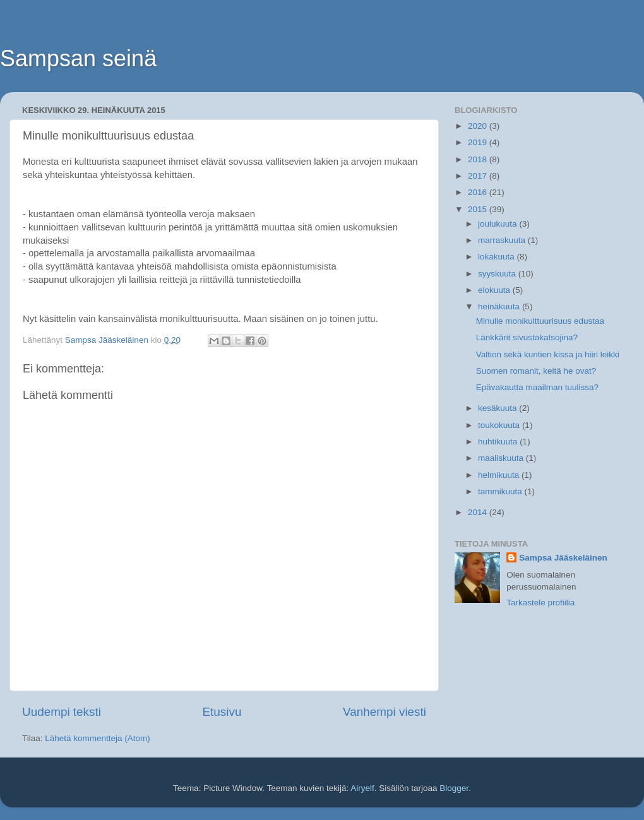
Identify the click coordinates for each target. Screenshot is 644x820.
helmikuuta (500, 475)
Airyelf (362, 788)
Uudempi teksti (62, 712)
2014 (479, 512)
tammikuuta (501, 491)
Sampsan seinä (78, 58)
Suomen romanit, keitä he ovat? (536, 371)
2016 (479, 192)
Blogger (454, 788)
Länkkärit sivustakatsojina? (527, 337)
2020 (479, 126)
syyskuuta (498, 274)
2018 (479, 159)
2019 (479, 142)
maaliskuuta (502, 458)
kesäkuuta (498, 408)
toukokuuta (500, 425)
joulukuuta (498, 224)
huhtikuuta (499, 442)
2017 (479, 176)
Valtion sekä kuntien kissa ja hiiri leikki (548, 354)
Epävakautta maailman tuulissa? (537, 387)
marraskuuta (503, 240)
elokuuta (495, 290)
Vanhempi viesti (385, 712)
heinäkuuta (500, 306)
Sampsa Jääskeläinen (563, 558)
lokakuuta (498, 257)
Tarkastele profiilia (540, 603)
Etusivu (222, 712)
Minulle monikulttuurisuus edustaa (540, 321)
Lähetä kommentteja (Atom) (98, 738)
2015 (479, 209)
